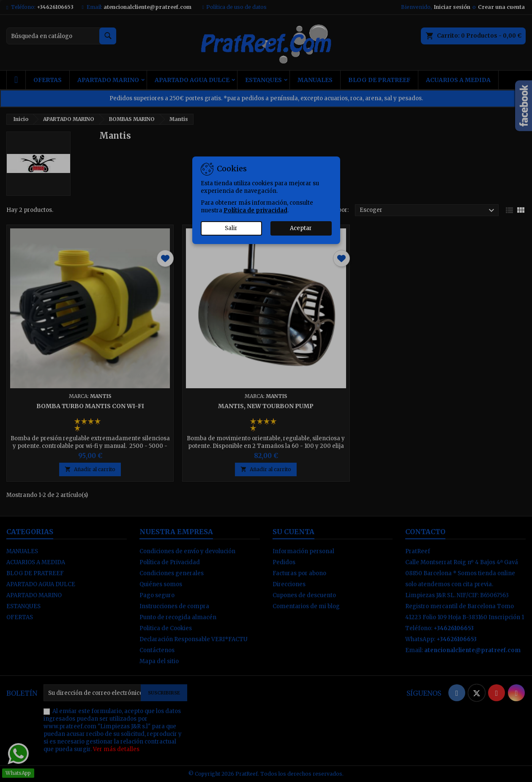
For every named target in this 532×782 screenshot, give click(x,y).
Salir (231, 228)
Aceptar (301, 228)
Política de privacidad (255, 210)
